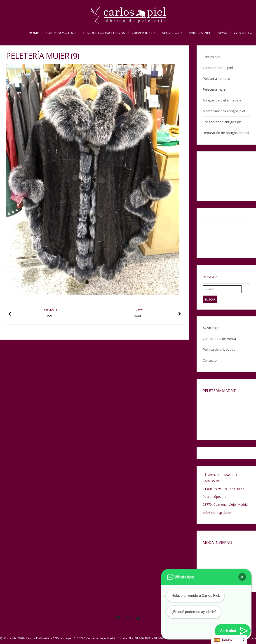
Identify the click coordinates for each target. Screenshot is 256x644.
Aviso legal (211, 328)
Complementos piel (218, 68)
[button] (242, 577)
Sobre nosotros (61, 33)
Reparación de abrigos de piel (226, 133)
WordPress (249, 638)
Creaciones (144, 33)
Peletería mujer (215, 89)
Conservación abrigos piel (223, 122)
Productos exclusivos (104, 33)
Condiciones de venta (219, 338)
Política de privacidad (219, 349)
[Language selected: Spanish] (229, 640)
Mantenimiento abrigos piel (224, 111)
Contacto (243, 33)
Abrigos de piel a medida (222, 100)
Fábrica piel (200, 33)
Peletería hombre (216, 78)
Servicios (172, 33)
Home (34, 33)
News (222, 33)
